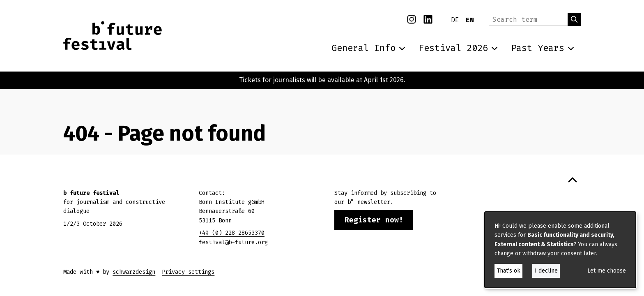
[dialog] (560, 250)
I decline (546, 271)
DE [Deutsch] (455, 20)
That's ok (509, 271)
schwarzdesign (134, 272)
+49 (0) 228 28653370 (232, 233)
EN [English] (470, 20)
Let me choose (607, 271)
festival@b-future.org (233, 242)
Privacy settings (188, 272)
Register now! (374, 220)
